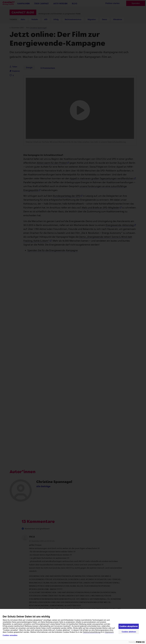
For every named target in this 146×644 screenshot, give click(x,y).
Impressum (109, 632)
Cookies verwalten (10, 635)
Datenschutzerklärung (92, 632)
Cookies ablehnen (129, 632)
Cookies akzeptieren (129, 626)
